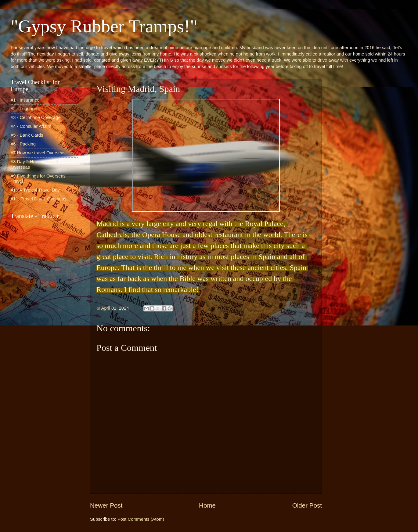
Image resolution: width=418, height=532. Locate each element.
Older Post (307, 505)
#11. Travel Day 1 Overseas (38, 199)
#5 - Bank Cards (27, 135)
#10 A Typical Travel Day (35, 190)
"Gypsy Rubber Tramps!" (104, 26)
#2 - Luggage (24, 109)
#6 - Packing (23, 144)
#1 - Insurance (25, 100)
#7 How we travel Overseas (38, 153)
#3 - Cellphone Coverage (36, 117)
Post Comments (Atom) (141, 519)
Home (207, 505)
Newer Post (106, 505)
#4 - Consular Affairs (31, 126)
